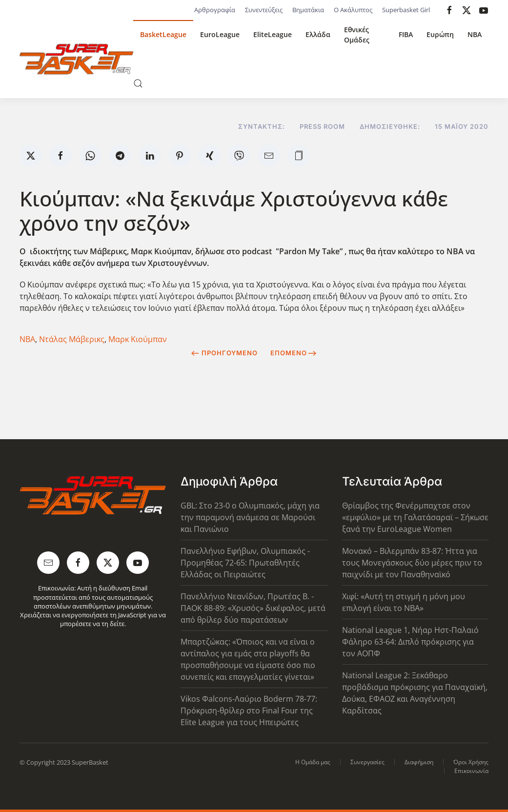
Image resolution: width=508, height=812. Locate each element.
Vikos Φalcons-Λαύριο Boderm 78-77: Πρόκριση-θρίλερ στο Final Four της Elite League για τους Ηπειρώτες (249, 710)
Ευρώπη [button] (440, 34)
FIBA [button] (406, 34)
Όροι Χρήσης (471, 762)
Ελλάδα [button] (318, 34)
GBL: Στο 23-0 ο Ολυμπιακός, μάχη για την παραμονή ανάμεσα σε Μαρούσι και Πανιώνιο (250, 517)
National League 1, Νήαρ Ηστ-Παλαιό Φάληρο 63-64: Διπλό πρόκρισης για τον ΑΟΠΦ (410, 642)
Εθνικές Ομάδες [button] (357, 35)
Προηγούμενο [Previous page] (224, 353)
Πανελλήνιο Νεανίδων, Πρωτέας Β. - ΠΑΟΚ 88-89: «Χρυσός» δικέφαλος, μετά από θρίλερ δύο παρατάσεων (253, 608)
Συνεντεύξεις (264, 10)
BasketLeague (163, 34)
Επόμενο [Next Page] (294, 353)
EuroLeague (220, 34)
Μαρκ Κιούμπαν (138, 339)
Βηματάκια (308, 10)
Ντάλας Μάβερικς (72, 339)
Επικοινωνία (471, 771)
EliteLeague (273, 34)
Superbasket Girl (406, 10)
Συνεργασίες (367, 762)
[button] (138, 83)
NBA (475, 34)
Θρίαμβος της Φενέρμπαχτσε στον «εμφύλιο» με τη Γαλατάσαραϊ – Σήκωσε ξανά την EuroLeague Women (415, 517)
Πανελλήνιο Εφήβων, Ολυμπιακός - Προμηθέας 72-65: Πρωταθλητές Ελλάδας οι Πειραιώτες (245, 563)
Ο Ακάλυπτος (353, 10)
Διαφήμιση (419, 762)
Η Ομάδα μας (313, 762)
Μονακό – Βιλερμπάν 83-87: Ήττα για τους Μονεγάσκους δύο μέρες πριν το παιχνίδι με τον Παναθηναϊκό (412, 563)
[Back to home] (76, 59)
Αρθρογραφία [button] (215, 10)
